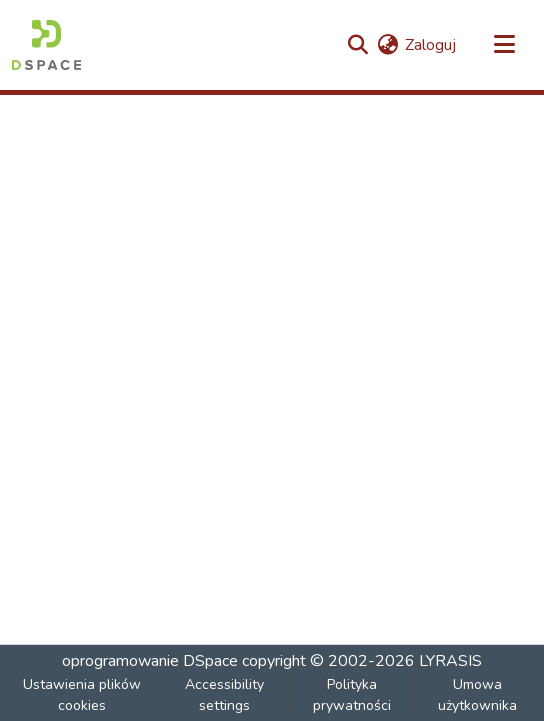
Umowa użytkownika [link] (477, 695)
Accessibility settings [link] (224, 695)
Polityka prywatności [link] (352, 695)
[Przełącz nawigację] (504, 45)
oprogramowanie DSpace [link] (150, 661)
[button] (46, 45)
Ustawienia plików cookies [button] (82, 695)
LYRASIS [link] (450, 661)
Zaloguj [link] (430, 45)
